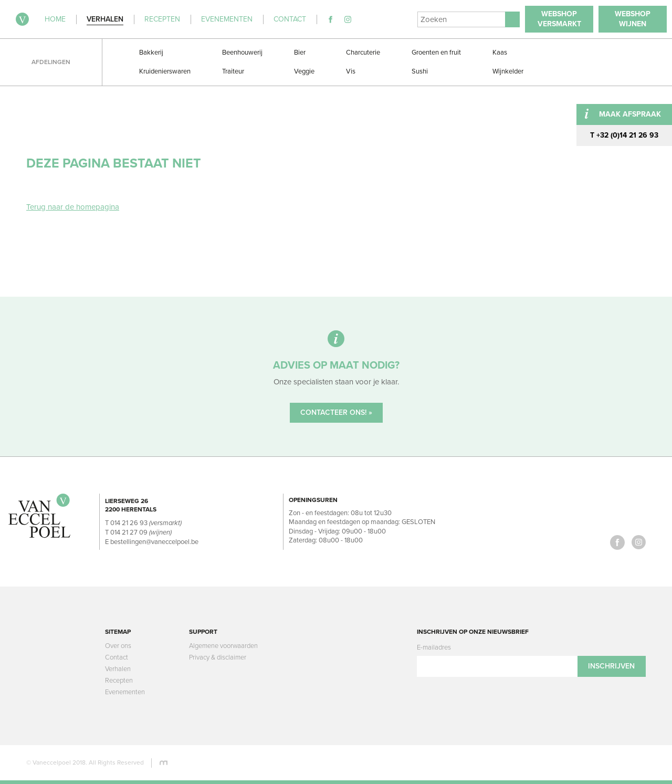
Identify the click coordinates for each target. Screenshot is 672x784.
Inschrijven (611, 666)
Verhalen (118, 669)
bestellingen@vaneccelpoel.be (154, 542)
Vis (351, 71)
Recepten (119, 681)
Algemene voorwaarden (223, 646)
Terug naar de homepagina (73, 207)
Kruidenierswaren (165, 71)
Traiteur (233, 71)
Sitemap (118, 632)
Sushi (420, 71)
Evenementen (125, 692)
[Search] (461, 19)
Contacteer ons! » (336, 412)
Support (203, 632)
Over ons (118, 646)
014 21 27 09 (129, 532)
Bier (300, 53)
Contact (117, 657)
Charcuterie (363, 53)
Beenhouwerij (242, 53)
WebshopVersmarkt (559, 19)
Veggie (304, 71)
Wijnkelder (508, 71)
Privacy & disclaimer (218, 657)
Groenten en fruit (436, 53)
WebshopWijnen (633, 19)
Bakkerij (151, 53)
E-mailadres (434, 647)
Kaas (500, 53)
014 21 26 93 (129, 523)
